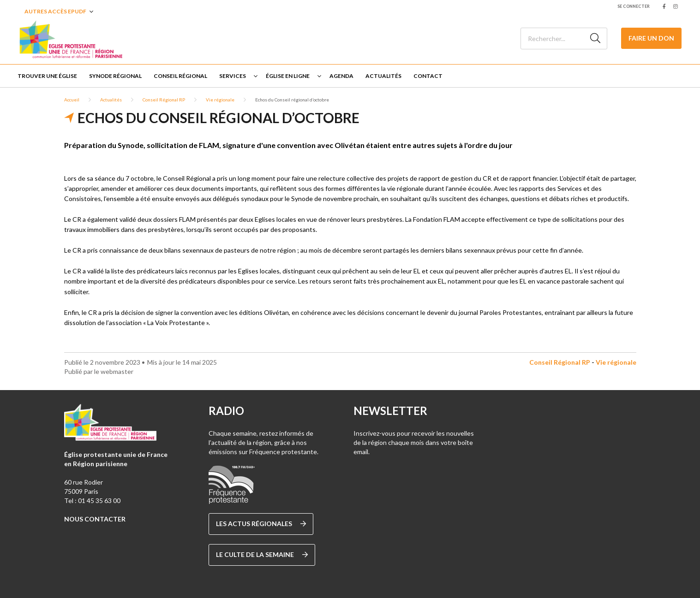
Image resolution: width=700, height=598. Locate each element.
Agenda (341, 76)
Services (233, 76)
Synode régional (115, 76)
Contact (428, 76)
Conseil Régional (180, 76)
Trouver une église (47, 76)
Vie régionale (220, 100)
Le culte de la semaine (262, 555)
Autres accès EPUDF (55, 11)
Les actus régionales (261, 524)
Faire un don (651, 38)
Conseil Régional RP (164, 100)
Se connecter (634, 6)
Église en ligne (288, 76)
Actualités (383, 76)
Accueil (72, 100)
